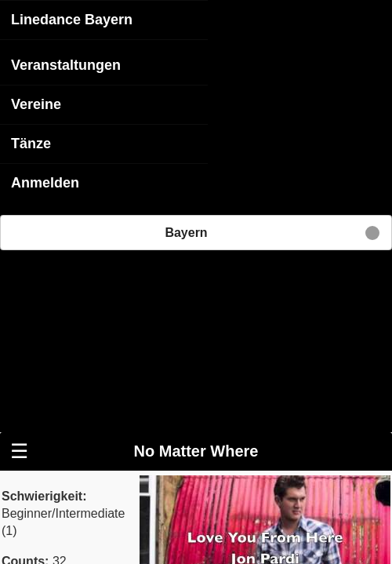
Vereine (36, 104)
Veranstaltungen (66, 64)
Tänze (31, 143)
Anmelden (45, 182)
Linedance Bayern (72, 19)
